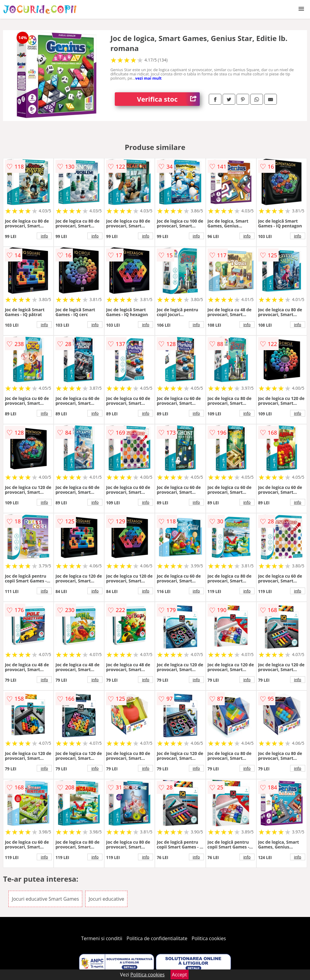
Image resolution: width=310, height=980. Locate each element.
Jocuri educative (106, 899)
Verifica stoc (168, 99)
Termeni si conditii (102, 938)
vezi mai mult (149, 78)
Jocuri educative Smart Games (45, 899)
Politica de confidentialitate (157, 938)
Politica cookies (209, 938)
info (44, 236)
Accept (180, 975)
